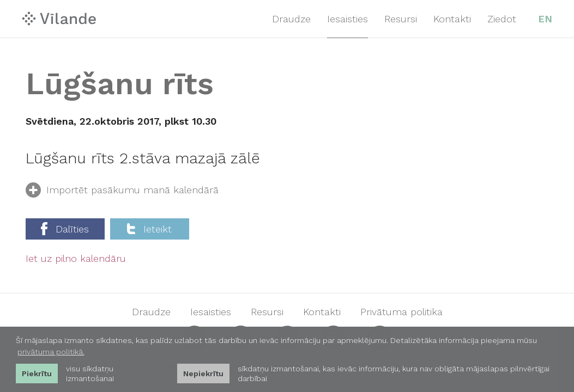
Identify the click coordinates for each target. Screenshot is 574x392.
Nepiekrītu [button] (203, 373)
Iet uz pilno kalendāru (76, 259)
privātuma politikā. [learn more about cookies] (51, 352)
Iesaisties (348, 19)
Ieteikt (149, 229)
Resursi (401, 19)
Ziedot (502, 19)
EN (545, 19)
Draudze (291, 19)
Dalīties (65, 229)
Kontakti (452, 19)
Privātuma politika (401, 312)
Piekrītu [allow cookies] (37, 373)
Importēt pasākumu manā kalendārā (122, 192)
